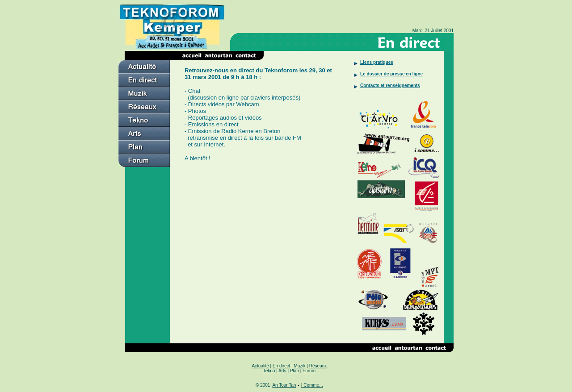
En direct (281, 366)
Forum (309, 371)
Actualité (260, 366)
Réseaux (318, 366)
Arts (282, 371)
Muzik (300, 366)
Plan (294, 371)
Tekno (269, 371)
